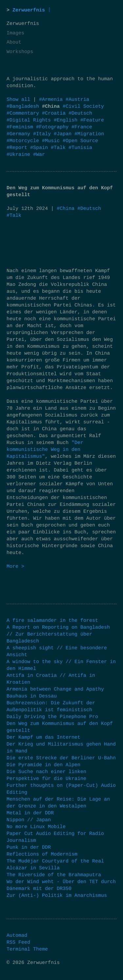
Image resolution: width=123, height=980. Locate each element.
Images (15, 33)
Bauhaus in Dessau (32, 696)
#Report (18, 148)
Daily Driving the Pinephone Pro (52, 717)
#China (66, 209)
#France (82, 127)
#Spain (41, 148)
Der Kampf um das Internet (43, 738)
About (14, 42)
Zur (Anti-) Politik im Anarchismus (57, 896)
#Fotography (54, 127)
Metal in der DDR (30, 813)
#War (39, 155)
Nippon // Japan (29, 820)
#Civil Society (83, 107)
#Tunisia (80, 148)
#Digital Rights (30, 120)
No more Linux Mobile (36, 827)
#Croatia (55, 113)
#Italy (43, 134)
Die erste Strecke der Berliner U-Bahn (61, 758)
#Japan (64, 134)
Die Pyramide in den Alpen (43, 765)
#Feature (92, 120)
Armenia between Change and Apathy (55, 689)
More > (15, 567)
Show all (18, 100)
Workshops (20, 52)
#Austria (77, 100)
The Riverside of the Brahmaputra (54, 875)
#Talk (60, 148)
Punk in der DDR (29, 848)
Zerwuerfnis (29, 10)
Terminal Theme (27, 949)
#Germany (20, 134)
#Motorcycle (24, 141)
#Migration (89, 134)
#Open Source (80, 141)
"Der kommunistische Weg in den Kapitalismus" (45, 450)
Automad (17, 936)
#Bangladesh (24, 107)
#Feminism (21, 127)
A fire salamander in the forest (52, 621)
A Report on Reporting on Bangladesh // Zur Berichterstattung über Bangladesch (58, 634)
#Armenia (52, 100)
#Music (52, 141)
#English (67, 120)
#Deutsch (80, 113)
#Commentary (24, 113)
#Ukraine (20, 155)
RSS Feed (18, 943)
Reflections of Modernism (42, 854)
